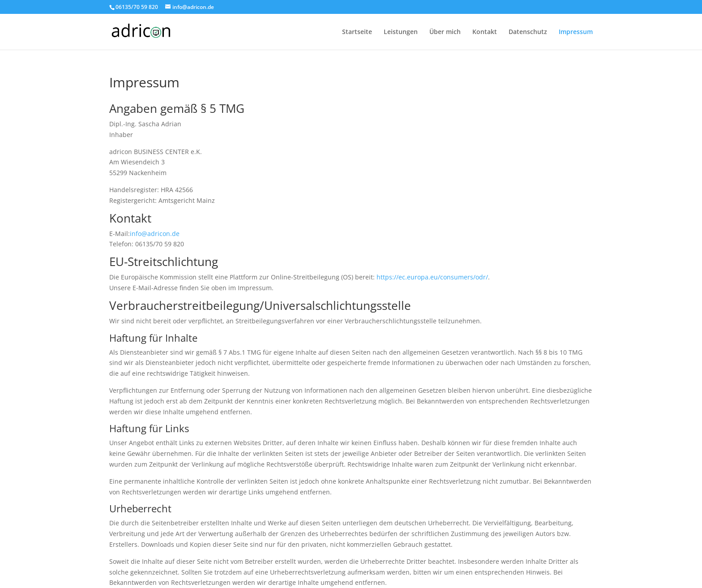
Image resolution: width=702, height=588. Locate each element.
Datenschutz (528, 32)
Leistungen (401, 32)
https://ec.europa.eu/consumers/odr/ (432, 277)
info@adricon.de (155, 234)
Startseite (357, 32)
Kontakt (485, 32)
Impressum (576, 32)
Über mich (445, 32)
